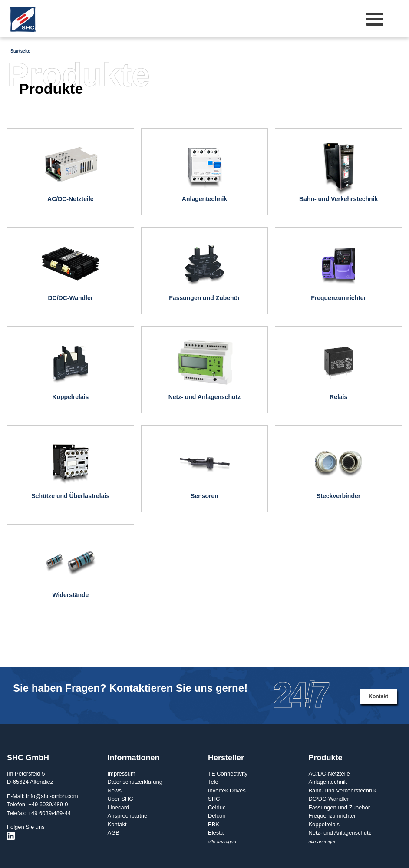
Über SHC (120, 799)
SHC (214, 799)
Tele (213, 782)
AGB (113, 833)
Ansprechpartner (128, 816)
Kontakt (378, 696)
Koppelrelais (324, 824)
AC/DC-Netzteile (329, 774)
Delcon (217, 816)
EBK (214, 824)
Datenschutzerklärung (135, 782)
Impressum (121, 774)
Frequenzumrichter (332, 816)
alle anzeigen (222, 842)
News (114, 790)
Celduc (217, 807)
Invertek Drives (227, 790)
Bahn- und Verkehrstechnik (342, 790)
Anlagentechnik (328, 782)
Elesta (216, 833)
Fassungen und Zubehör (339, 807)
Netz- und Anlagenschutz (340, 833)
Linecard (118, 807)
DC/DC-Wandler (328, 799)
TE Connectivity (228, 774)
